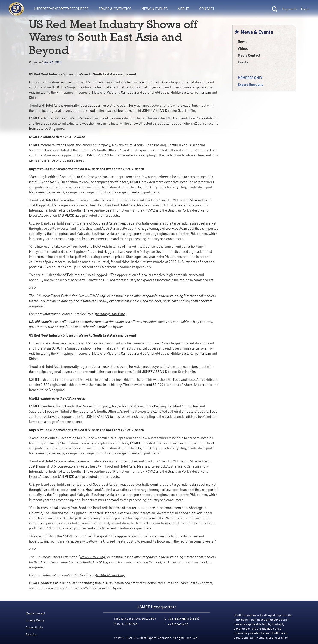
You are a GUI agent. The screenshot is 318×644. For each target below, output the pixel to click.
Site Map (31, 634)
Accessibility (34, 627)
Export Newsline (251, 85)
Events (243, 62)
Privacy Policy (35, 620)
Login (305, 9)
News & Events (155, 9)
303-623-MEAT (179, 618)
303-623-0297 (178, 624)
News (242, 42)
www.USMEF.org (92, 296)
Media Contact (249, 55)
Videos (243, 48)
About (183, 9)
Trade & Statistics (115, 9)
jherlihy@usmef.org (110, 314)
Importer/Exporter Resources (61, 9)
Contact (207, 9)
